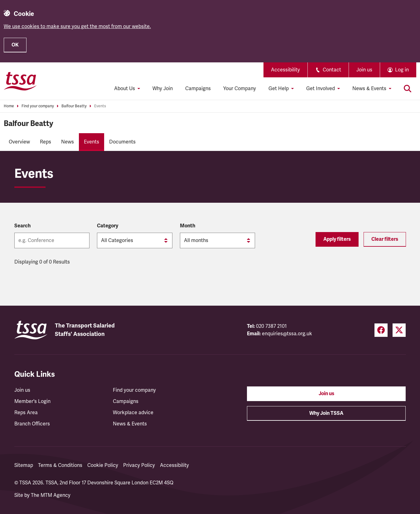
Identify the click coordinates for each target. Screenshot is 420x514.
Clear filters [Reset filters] (385, 239)
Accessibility (285, 70)
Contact (328, 70)
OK (15, 45)
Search (22, 226)
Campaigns (198, 89)
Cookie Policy (103, 465)
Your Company (240, 89)
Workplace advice (133, 413)
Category (108, 226)
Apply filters (337, 239)
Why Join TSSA (326, 413)
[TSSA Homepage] (20, 81)
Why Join (163, 89)
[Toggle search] (408, 89)
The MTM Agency (51, 495)
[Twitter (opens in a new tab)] (399, 330)
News (68, 142)
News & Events (130, 424)
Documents (122, 142)
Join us (364, 70)
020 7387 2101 (271, 326)
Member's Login (32, 401)
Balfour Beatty (74, 106)
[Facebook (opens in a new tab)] (381, 330)
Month (188, 226)
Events (100, 106)
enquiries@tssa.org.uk (287, 334)
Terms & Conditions (60, 465)
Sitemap (24, 465)
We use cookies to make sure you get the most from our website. (77, 27)
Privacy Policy (139, 465)
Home (9, 106)
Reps (46, 142)
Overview (19, 142)
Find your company (38, 106)
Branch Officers (32, 424)
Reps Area (26, 413)
